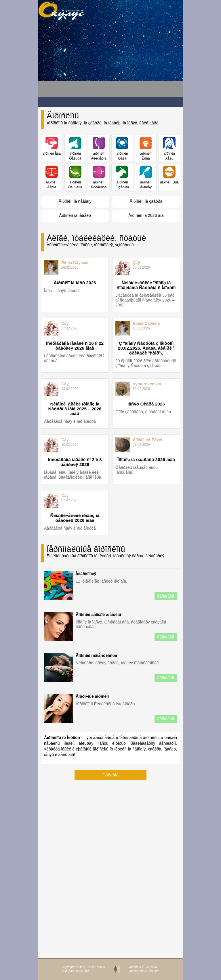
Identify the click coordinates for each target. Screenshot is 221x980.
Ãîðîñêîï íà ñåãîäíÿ (75, 201)
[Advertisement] (84, 61)
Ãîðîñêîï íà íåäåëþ (75, 215)
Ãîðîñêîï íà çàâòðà (146, 201)
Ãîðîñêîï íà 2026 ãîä (146, 215)
